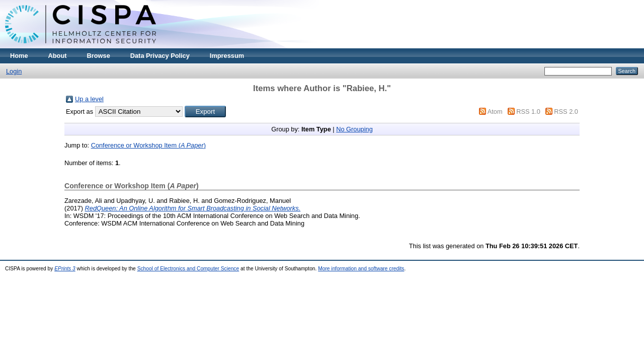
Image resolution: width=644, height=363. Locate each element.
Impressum (227, 56)
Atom (495, 112)
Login (14, 71)
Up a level (89, 99)
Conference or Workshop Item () (148, 145)
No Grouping (354, 129)
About (58, 56)
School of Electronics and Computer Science (188, 269)
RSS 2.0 (566, 112)
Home (19, 56)
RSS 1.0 (528, 112)
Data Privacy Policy (160, 56)
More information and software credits (361, 269)
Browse (99, 56)
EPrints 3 (65, 269)
